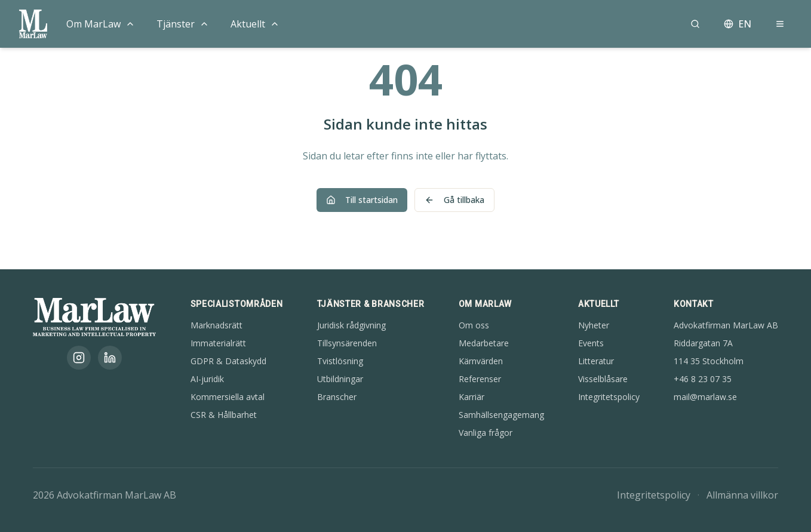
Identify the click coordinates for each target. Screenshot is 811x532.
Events (591, 343)
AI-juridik (207, 379)
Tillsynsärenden (347, 343)
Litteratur (596, 361)
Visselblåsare (603, 379)
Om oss (474, 325)
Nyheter (594, 325)
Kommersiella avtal (228, 397)
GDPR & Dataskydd (228, 361)
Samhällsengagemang (501, 415)
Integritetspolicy (609, 397)
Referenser (480, 379)
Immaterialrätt (218, 343)
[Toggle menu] (130, 24)
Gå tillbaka (454, 200)
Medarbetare (484, 343)
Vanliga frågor (486, 433)
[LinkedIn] (110, 358)
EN (738, 24)
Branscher (337, 397)
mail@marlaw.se (705, 397)
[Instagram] (79, 358)
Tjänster (176, 24)
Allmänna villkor (742, 495)
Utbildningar (340, 379)
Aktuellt (248, 24)
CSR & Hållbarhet (224, 415)
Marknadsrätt (216, 325)
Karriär (471, 397)
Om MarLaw (93, 24)
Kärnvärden (481, 361)
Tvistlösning (340, 361)
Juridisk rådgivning (351, 325)
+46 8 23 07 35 (703, 379)
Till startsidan (362, 200)
